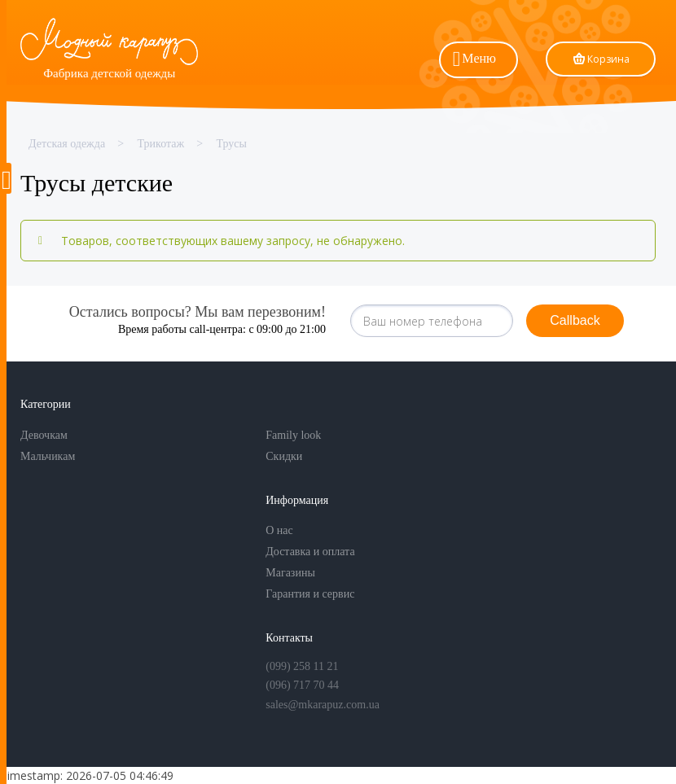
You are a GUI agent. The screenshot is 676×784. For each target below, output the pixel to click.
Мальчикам (48, 456)
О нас (279, 530)
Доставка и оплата (310, 552)
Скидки (284, 456)
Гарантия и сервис (310, 594)
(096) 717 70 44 (302, 685)
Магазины (290, 573)
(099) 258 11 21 (302, 666)
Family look (293, 435)
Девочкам (44, 435)
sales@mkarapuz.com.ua (323, 705)
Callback (575, 320)
